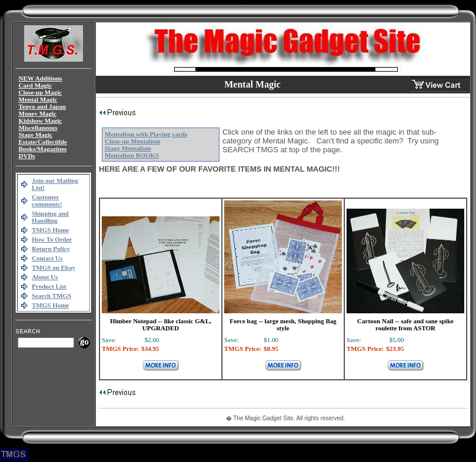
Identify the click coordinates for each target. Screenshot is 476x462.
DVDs (27, 156)
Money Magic (38, 113)
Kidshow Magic (41, 120)
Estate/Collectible (43, 142)
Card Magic (36, 85)
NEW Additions (41, 78)
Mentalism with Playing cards (146, 134)
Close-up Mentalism (132, 141)
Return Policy (51, 249)
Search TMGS (51, 296)
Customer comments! (47, 200)
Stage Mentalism (128, 148)
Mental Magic (38, 99)
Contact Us (47, 258)
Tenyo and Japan (42, 106)
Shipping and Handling (50, 217)
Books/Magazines (43, 149)
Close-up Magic (41, 92)
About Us (45, 277)
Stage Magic (36, 135)
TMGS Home (50, 230)
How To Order (52, 239)
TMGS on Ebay (54, 267)
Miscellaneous (38, 128)
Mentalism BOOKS (132, 155)
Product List (49, 286)
